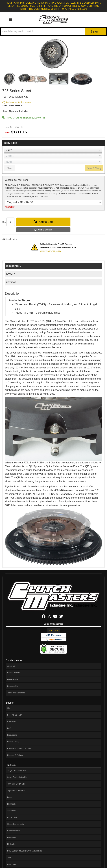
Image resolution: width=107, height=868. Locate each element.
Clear (9, 168)
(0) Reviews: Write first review (17, 102)
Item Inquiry (11, 239)
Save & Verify (94, 168)
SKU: (5, 106)
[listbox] (53, 150)
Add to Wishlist (45, 230)
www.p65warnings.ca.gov (50, 251)
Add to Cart (46, 222)
